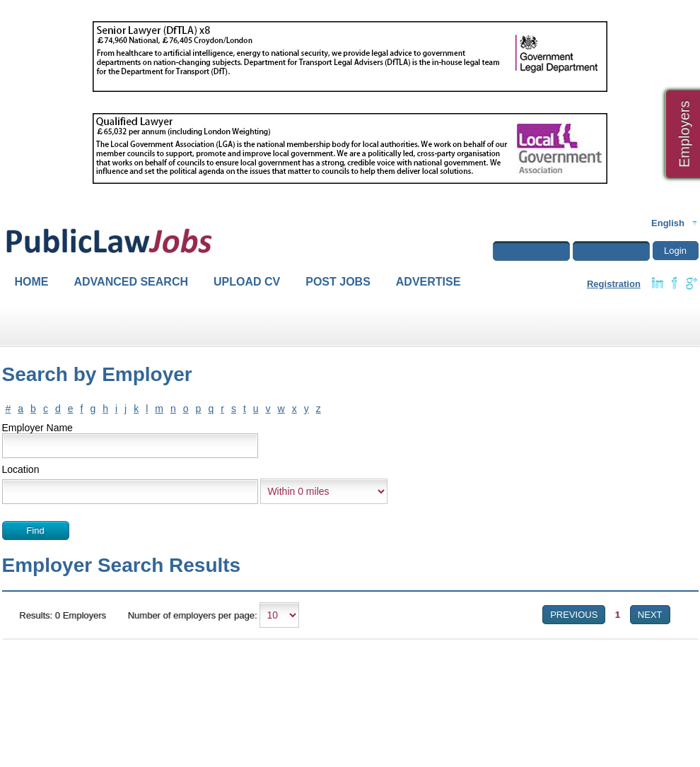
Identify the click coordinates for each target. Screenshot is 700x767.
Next (650, 615)
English (668, 223)
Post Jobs (338, 282)
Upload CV (247, 282)
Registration (614, 284)
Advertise (428, 282)
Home (32, 282)
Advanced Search (132, 282)
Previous (574, 615)
